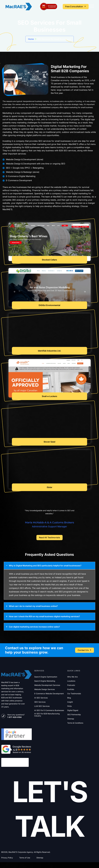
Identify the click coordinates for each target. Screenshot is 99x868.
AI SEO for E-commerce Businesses (49, 710)
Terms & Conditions (75, 723)
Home (31, 39)
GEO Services (40, 702)
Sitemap (71, 719)
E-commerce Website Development (49, 694)
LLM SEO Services (42, 706)
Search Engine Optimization (46, 677)
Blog (69, 698)
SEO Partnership (74, 715)
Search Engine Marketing (45, 681)
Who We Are (72, 677)
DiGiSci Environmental (49, 305)
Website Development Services (47, 685)
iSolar (50, 487)
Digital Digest (73, 710)
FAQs (69, 706)
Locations (71, 681)
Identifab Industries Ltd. (50, 351)
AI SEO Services (41, 698)
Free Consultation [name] (76, 6)
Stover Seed (49, 442)
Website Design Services (45, 689)
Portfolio (71, 689)
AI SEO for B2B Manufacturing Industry (47, 715)
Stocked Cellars (49, 260)
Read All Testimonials (50, 537)
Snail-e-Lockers (50, 396)
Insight (70, 702)
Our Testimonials (74, 694)
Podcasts (71, 685)
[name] (92, 6)
